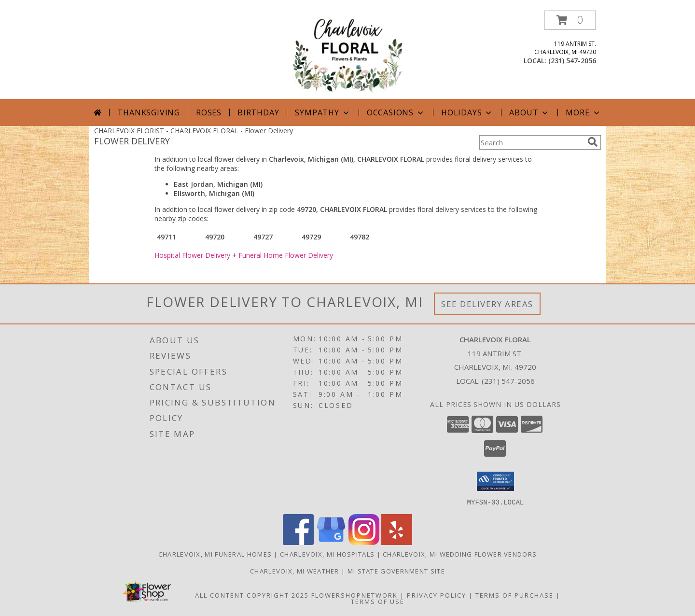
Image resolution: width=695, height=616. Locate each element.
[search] (593, 142)
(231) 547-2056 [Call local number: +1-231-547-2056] (572, 61)
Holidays (467, 112)
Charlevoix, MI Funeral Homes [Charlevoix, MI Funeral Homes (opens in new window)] (215, 554)
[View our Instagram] (364, 542)
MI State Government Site (396, 571)
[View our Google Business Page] (331, 542)
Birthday (258, 112)
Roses (209, 112)
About (529, 112)
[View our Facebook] (298, 542)
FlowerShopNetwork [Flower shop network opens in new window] (354, 595)
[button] (570, 20)
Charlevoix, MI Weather (295, 571)
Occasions (396, 112)
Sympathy (323, 112)
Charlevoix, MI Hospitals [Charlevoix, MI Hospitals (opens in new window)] (327, 554)
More (583, 112)
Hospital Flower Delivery (192, 255)
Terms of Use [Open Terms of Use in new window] (378, 601)
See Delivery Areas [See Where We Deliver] (487, 304)
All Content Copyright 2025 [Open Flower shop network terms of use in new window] (252, 595)
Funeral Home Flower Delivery (286, 255)
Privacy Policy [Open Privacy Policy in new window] (437, 595)
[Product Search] (531, 142)
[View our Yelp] (397, 542)
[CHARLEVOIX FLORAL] (348, 55)
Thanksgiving (149, 112)
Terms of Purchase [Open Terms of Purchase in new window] (514, 595)
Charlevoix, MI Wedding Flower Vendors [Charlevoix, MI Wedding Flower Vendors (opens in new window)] (460, 554)
